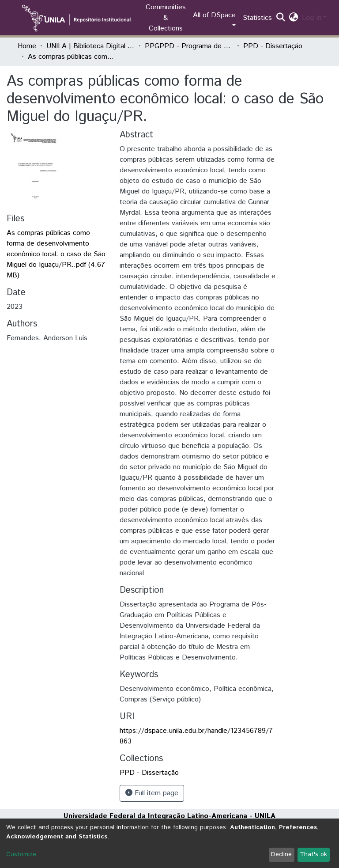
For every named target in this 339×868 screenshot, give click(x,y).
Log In (312, 18)
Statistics (257, 18)
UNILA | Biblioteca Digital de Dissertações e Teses (90, 46)
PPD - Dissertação (273, 46)
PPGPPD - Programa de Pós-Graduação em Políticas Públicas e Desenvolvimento (189, 46)
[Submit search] (281, 18)
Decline (281, 854)
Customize (21, 854)
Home (27, 46)
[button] (294, 18)
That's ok (313, 854)
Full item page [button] (152, 793)
